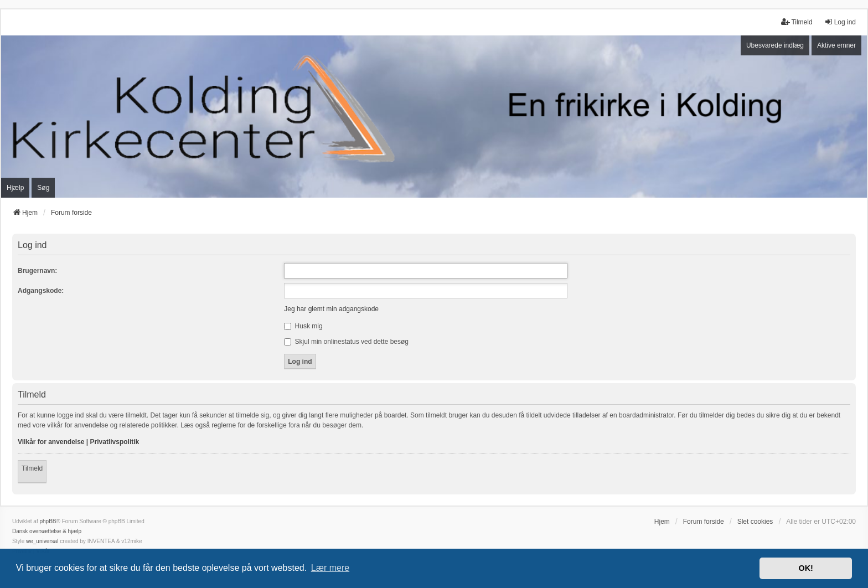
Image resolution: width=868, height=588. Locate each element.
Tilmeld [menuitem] (797, 22)
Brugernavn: (37, 271)
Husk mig (303, 326)
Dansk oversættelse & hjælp (47, 531)
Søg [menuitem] (43, 188)
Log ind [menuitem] (840, 22)
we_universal (42, 541)
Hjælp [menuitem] (15, 188)
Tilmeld (32, 468)
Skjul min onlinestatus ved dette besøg (346, 342)
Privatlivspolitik (115, 442)
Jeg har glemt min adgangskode (331, 309)
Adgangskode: (41, 291)
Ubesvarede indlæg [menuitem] (775, 45)
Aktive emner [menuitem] (836, 45)
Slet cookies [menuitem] (755, 522)
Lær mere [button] (330, 568)
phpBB (48, 521)
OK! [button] (805, 568)
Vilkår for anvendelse (51, 442)
